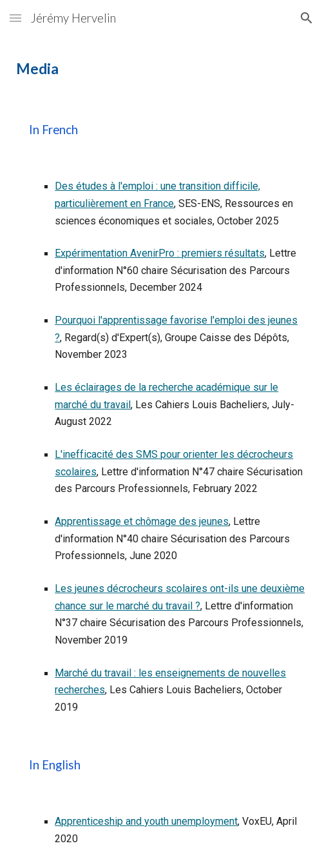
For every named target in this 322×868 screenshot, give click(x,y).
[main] (161, 69)
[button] (15, 18)
